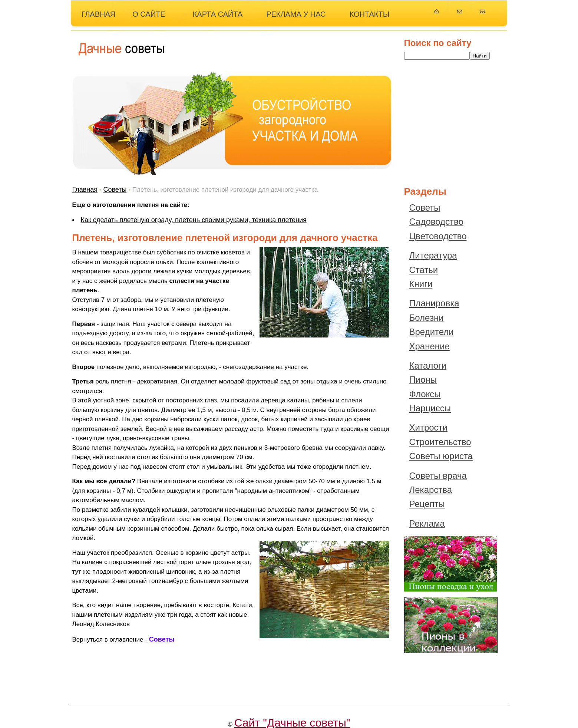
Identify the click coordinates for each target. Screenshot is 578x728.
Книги (421, 284)
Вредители (432, 332)
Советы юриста (441, 456)
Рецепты (427, 504)
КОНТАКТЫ (370, 14)
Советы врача (438, 476)
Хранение (430, 346)
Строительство (440, 442)
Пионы (423, 380)
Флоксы (425, 394)
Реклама (427, 523)
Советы (115, 190)
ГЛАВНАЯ (99, 14)
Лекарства (431, 490)
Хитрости (429, 427)
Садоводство (436, 222)
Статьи (424, 270)
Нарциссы (430, 408)
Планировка (434, 303)
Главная (85, 190)
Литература (433, 255)
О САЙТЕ (149, 14)
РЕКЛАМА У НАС (296, 14)
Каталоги (428, 365)
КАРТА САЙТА (218, 14)
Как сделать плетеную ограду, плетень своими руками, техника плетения (194, 220)
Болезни (427, 318)
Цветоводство (438, 236)
